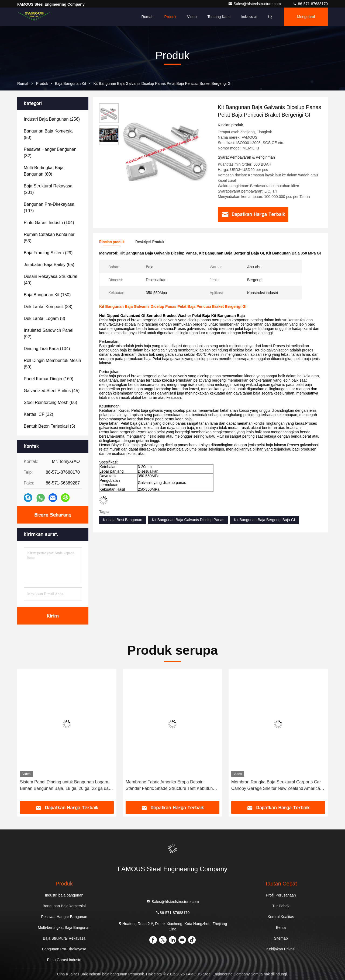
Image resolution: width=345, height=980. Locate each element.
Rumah (147, 17)
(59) (52, 364)
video (192, 17)
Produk (170, 17)
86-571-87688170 (310, 4)
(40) (50, 280)
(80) (44, 171)
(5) (49, 426)
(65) (49, 265)
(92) (49, 334)
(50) (49, 134)
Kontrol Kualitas (281, 917)
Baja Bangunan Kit (70, 83)
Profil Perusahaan (281, 895)
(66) (50, 402)
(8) (44, 318)
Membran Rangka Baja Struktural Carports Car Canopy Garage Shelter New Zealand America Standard (276, 786)
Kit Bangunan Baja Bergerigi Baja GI (264, 520)
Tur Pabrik (281, 906)
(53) (49, 238)
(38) (48, 307)
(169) (49, 379)
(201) (48, 189)
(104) (49, 223)
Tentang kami (219, 17)
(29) (48, 253)
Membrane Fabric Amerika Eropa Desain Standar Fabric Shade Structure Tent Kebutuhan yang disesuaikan (172, 786)
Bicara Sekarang (53, 515)
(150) (47, 295)
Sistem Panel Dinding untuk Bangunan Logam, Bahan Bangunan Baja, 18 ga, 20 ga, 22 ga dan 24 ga (65, 786)
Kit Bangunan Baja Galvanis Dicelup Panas (188, 520)
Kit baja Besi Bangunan (123, 520)
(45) (52, 391)
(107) (49, 207)
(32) (50, 153)
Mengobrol (306, 17)
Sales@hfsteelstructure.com (255, 4)
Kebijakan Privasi (281, 949)
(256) (52, 119)
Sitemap (281, 938)
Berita (281, 927)
